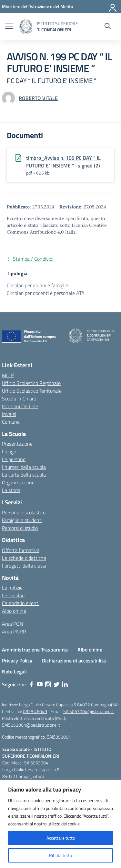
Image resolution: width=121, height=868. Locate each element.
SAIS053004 (59, 737)
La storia (11, 490)
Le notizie (12, 588)
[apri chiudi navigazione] (9, 27)
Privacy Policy (17, 661)
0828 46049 (35, 711)
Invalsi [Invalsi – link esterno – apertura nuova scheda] (9, 414)
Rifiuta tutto (60, 855)
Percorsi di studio (20, 528)
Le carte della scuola (24, 475)
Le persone (14, 459)
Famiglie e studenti (22, 520)
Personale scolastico (24, 512)
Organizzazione (18, 482)
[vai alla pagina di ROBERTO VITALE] (38, 98)
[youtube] (40, 684)
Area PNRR (14, 631)
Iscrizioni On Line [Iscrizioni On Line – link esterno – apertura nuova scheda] (20, 406)
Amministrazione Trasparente (35, 650)
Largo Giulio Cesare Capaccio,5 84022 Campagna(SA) (69, 705)
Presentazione (17, 444)
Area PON (13, 624)
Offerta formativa (21, 550)
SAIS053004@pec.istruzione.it (31, 725)
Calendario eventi (21, 603)
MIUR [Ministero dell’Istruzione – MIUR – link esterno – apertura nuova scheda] (8, 375)
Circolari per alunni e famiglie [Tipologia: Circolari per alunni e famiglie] (37, 285)
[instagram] (48, 684)
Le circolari (13, 595)
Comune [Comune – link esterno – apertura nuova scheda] (11, 422)
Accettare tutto (61, 838)
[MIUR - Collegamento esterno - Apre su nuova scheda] (37, 6)
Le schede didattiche (24, 558)
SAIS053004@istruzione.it (89, 711)
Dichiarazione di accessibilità (74, 661)
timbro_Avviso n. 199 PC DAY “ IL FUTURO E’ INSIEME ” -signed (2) (63, 162)
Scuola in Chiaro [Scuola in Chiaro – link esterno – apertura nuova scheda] (19, 399)
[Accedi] (113, 6)
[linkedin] (65, 684)
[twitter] (56, 684)
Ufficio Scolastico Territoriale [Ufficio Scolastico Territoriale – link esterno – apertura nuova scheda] (32, 391)
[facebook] (31, 684)
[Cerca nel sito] (108, 27)
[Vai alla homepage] (26, 27)
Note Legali (14, 671)
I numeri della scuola (24, 467)
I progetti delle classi (24, 566)
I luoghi (10, 451)
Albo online (14, 611)
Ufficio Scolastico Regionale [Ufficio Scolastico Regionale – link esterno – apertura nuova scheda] (31, 383)
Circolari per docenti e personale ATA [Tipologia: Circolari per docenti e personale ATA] (46, 293)
